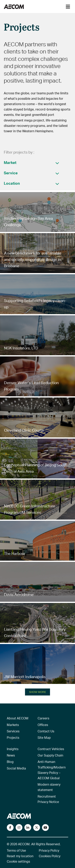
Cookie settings (18, 861)
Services (13, 731)
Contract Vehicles (51, 749)
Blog (10, 762)
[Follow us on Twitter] (37, 828)
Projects (13, 737)
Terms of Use (16, 850)
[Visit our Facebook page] (10, 828)
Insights (13, 749)
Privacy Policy (49, 850)
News (11, 755)
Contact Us (46, 731)
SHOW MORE (37, 692)
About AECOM (18, 718)
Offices (43, 725)
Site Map (44, 737)
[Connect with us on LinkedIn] (28, 828)
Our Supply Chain (50, 755)
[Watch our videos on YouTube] (45, 828)
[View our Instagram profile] (19, 828)
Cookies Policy (50, 856)
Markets (13, 725)
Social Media (16, 768)
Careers (43, 718)
